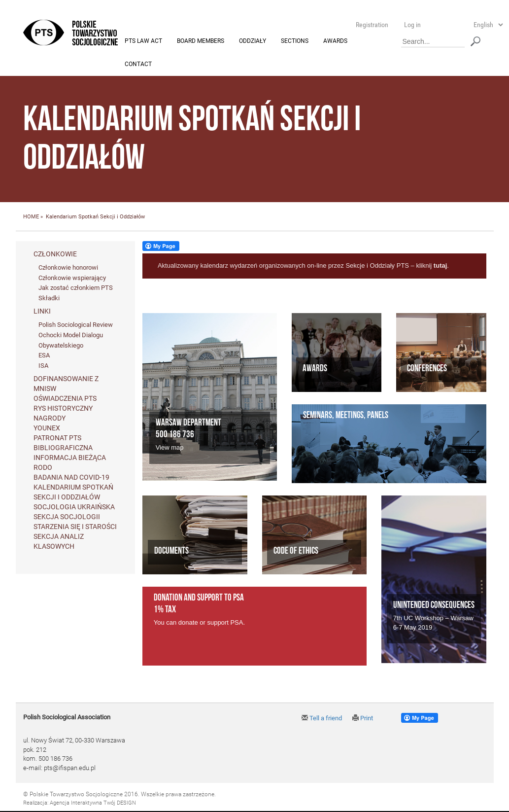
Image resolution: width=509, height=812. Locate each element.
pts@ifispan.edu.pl (70, 768)
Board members (201, 41)
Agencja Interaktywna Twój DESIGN (93, 803)
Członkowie (55, 254)
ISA (43, 366)
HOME (31, 217)
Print (363, 719)
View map (170, 448)
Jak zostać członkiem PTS (76, 288)
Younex (47, 428)
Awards (335, 41)
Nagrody (50, 419)
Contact (138, 65)
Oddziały (253, 41)
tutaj (440, 266)
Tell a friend (322, 719)
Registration (372, 25)
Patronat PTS (57, 438)
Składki (49, 298)
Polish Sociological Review (76, 325)
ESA (44, 356)
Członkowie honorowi (68, 268)
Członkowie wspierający (72, 278)
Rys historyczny (63, 409)
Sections (295, 41)
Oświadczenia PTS (65, 399)
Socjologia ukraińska (74, 507)
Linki (42, 312)
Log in (412, 25)
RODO (43, 468)
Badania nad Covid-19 (71, 478)
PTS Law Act (143, 41)
